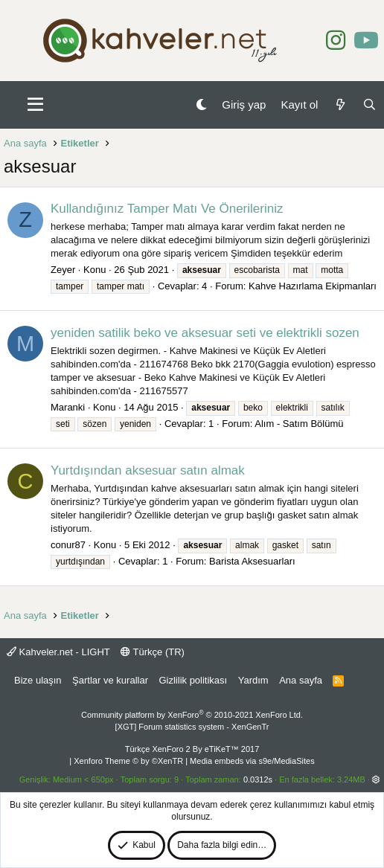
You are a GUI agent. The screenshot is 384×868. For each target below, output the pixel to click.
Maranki (68, 407)
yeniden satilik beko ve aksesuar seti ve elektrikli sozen (205, 333)
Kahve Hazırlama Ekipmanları (313, 286)
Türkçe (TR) (153, 652)
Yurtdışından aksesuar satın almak (148, 470)
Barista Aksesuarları (252, 561)
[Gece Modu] (201, 105)
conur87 (68, 545)
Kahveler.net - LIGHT (58, 652)
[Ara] (369, 105)
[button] (35, 105)
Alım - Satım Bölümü (299, 424)
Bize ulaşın (38, 680)
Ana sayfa (301, 680)
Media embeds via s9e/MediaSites (252, 761)
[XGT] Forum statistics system (192, 727)
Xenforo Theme (128, 761)
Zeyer (63, 270)
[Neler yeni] (340, 105)
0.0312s (258, 779)
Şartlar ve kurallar (110, 680)
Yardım (253, 680)
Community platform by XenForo (192, 715)
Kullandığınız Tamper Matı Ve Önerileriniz (167, 209)
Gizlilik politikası (193, 680)
